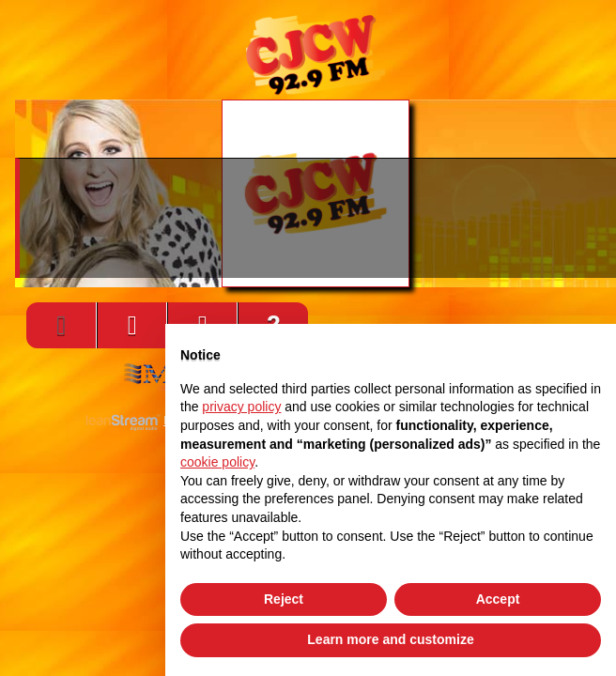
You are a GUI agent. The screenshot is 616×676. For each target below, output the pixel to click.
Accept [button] (498, 599)
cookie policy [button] (217, 462)
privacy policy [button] (241, 407)
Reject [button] (284, 599)
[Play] (62, 325)
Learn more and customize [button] (390, 639)
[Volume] (132, 325)
